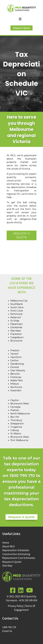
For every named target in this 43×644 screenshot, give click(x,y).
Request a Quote (22, 235)
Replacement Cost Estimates (19, 558)
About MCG (8, 546)
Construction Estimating (16, 554)
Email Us (7, 631)
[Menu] (21, 19)
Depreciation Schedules (16, 550)
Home (6, 543)
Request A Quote (12, 562)
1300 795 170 (9, 627)
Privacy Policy (16, 606)
